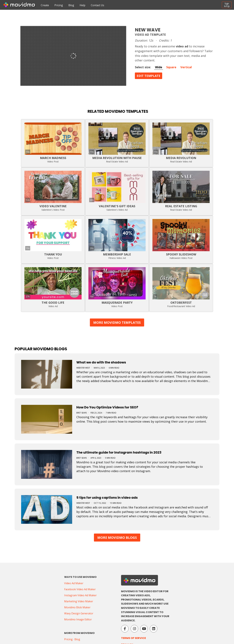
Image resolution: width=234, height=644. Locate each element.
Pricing (59, 5)
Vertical (186, 67)
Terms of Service (133, 638)
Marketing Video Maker (79, 601)
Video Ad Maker (74, 583)
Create (45, 5)
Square (171, 67)
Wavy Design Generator (79, 613)
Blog (71, 5)
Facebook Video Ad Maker (80, 589)
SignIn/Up (227, 5)
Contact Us (97, 5)
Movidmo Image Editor (78, 619)
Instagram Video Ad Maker (80, 595)
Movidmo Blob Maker (77, 607)
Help (82, 5)
